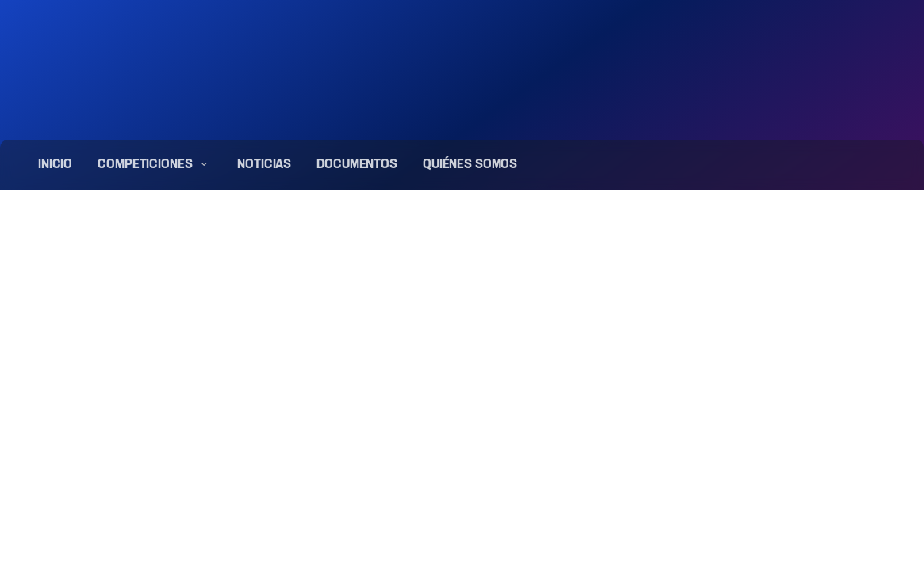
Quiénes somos (470, 165)
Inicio (55, 165)
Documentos (357, 165)
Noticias (264, 165)
